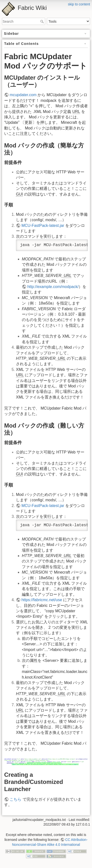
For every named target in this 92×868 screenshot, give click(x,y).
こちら (15, 799)
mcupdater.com (23, 95)
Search (43, 21)
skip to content (79, 4)
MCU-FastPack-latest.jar (43, 226)
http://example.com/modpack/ (53, 287)
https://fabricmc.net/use (42, 600)
